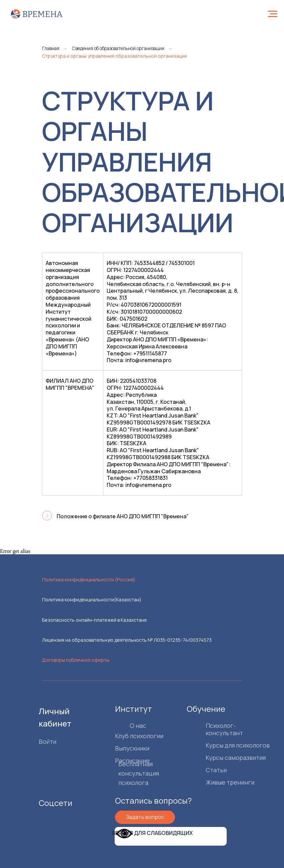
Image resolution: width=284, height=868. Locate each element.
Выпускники (119, 748)
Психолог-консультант (211, 729)
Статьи (203, 770)
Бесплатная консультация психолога (126, 773)
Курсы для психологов (225, 745)
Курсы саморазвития (223, 758)
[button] (132, 817)
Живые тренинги (217, 782)
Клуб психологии (126, 736)
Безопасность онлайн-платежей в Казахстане (94, 620)
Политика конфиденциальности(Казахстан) (92, 600)
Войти (34, 742)
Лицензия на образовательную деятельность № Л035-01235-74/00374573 (127, 640)
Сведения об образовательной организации (118, 48)
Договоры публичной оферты (76, 660)
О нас (125, 726)
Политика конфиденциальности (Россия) (89, 580)
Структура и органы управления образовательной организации (114, 56)
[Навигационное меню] (273, 14)
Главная (51, 48)
